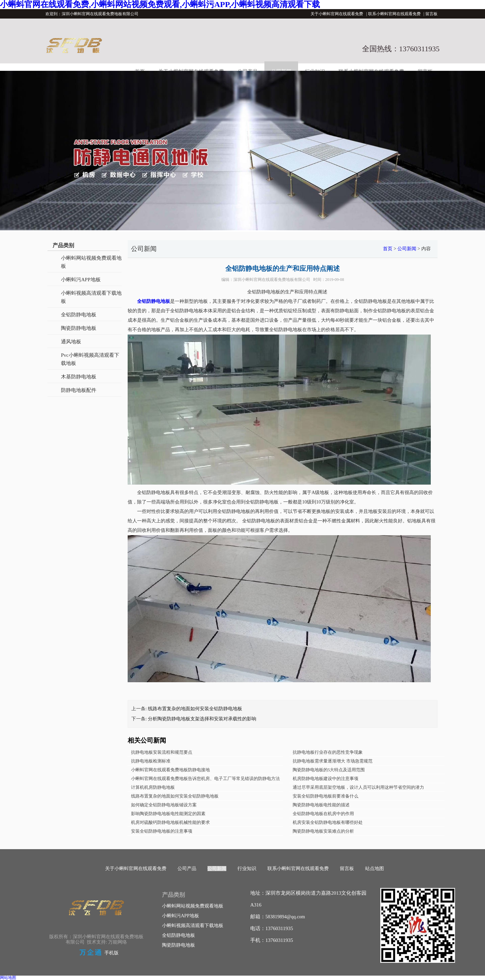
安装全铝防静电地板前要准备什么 (326, 796)
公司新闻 (407, 249)
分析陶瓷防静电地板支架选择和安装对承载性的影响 (202, 719)
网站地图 (8, 978)
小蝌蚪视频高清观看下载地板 (91, 297)
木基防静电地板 (79, 377)
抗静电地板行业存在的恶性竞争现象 (328, 752)
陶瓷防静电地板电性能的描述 (321, 805)
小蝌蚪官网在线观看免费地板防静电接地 (170, 770)
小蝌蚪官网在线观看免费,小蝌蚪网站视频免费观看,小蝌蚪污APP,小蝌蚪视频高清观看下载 (160, 4)
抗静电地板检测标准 (151, 761)
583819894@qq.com (285, 917)
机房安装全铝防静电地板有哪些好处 (328, 822)
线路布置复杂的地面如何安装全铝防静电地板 (195, 709)
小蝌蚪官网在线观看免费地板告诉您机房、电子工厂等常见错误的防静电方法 (205, 779)
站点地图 (375, 869)
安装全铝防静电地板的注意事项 (162, 831)
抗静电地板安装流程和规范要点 (162, 752)
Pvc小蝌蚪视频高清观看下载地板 (90, 359)
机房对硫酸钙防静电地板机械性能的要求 (170, 822)
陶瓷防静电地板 (79, 328)
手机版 (111, 953)
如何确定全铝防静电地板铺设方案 (164, 805)
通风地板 (71, 342)
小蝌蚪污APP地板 (81, 280)
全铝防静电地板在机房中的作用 (323, 814)
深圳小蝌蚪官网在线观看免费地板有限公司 (272, 280)
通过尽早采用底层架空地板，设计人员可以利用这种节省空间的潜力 (358, 787)
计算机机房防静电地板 (153, 787)
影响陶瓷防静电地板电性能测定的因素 (168, 814)
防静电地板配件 (79, 390)
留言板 (431, 14)
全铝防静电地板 (79, 315)
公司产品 (187, 869)
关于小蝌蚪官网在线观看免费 (337, 14)
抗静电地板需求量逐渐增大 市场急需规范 (333, 761)
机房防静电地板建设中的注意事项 (326, 779)
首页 (388, 249)
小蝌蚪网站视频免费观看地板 (91, 262)
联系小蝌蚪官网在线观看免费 (394, 14)
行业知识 (247, 869)
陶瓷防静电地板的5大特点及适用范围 (329, 770)
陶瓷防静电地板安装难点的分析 (323, 831)
